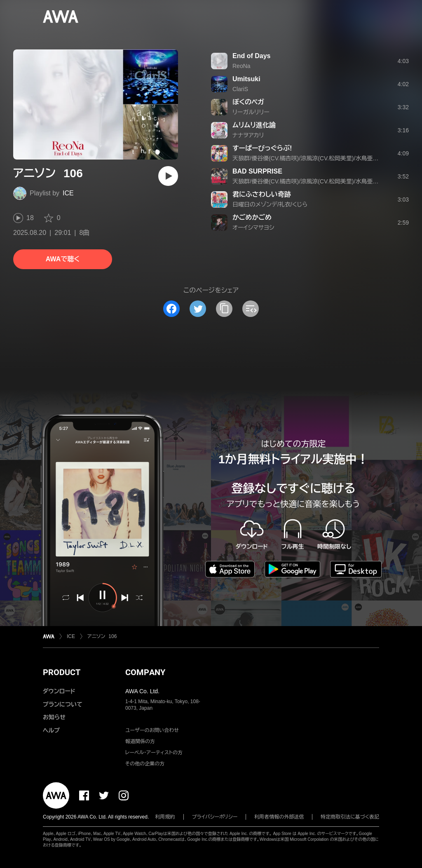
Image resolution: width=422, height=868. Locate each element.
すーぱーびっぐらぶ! (262, 148)
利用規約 (165, 817)
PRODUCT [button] (62, 672)
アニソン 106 (102, 636)
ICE (68, 193)
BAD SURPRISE (257, 171)
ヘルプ (51, 730)
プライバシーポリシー (215, 817)
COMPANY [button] (145, 672)
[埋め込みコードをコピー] (251, 309)
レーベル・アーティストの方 (154, 753)
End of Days (251, 56)
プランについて (63, 704)
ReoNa (241, 66)
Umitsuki (246, 79)
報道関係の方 (140, 741)
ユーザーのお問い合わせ (152, 730)
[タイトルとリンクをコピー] (224, 309)
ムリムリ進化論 (254, 125)
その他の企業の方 (145, 764)
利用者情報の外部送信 (279, 817)
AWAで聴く (63, 259)
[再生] (168, 176)
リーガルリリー (251, 112)
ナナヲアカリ (248, 135)
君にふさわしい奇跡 (262, 194)
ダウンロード (59, 691)
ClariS (240, 89)
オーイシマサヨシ (253, 228)
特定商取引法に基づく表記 (350, 817)
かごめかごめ (252, 217)
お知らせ (54, 717)
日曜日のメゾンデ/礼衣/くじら (270, 204)
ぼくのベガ (248, 102)
